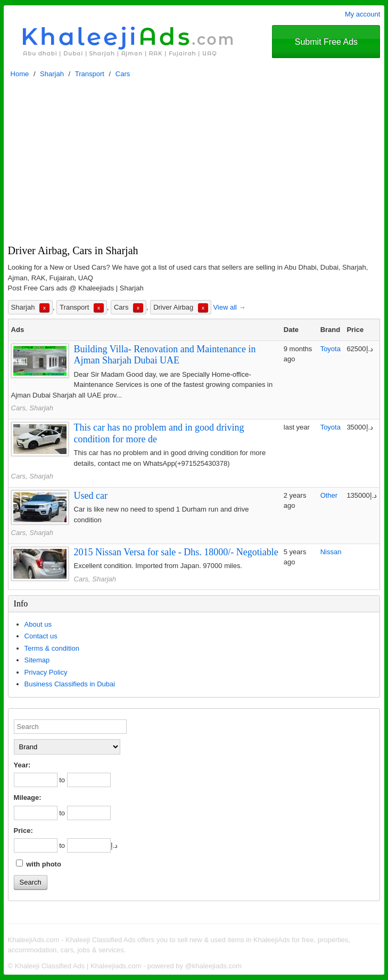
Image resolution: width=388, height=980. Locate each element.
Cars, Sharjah (32, 408)
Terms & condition (52, 648)
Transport (90, 74)
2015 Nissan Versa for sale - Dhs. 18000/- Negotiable (176, 552)
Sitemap (37, 660)
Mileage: (28, 797)
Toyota (331, 349)
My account (362, 14)
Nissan (331, 552)
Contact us (41, 636)
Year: (22, 765)
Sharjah (52, 74)
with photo (39, 864)
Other (329, 495)
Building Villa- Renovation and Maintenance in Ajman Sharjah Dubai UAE (165, 355)
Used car (91, 496)
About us (38, 624)
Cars (123, 74)
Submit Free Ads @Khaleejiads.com (326, 48)
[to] (89, 780)
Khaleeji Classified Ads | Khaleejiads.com (78, 966)
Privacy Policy (46, 672)
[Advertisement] (194, 164)
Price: (23, 831)
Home (20, 74)
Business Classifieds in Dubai (70, 684)
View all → (229, 307)
